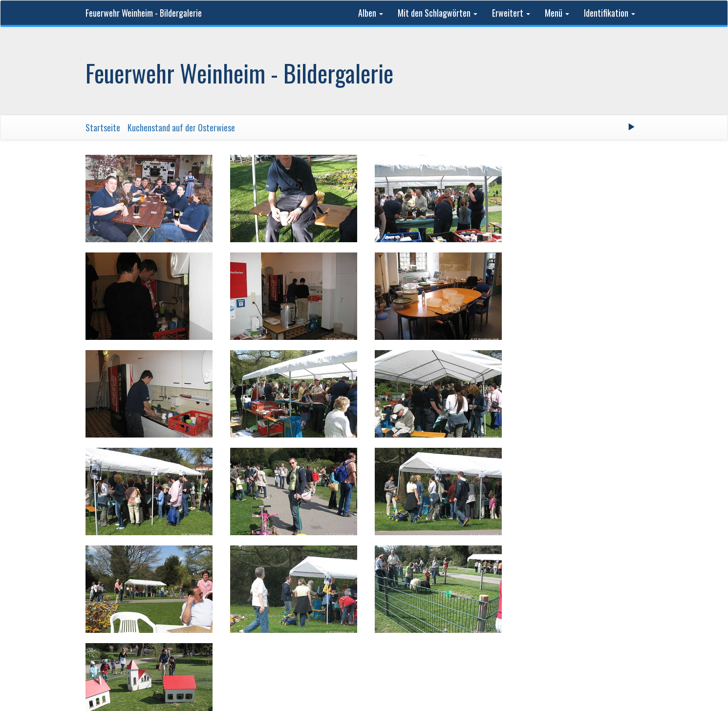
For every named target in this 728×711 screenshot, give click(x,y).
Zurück (308, 559)
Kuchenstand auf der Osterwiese (181, 127)
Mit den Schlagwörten (438, 13)
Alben (371, 13)
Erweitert (511, 13)
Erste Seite (265, 559)
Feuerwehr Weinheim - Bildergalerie (144, 13)
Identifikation (610, 13)
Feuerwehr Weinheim (251, 601)
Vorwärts (414, 559)
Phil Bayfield (487, 601)
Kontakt (528, 601)
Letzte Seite (462, 559)
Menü (557, 13)
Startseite (103, 127)
